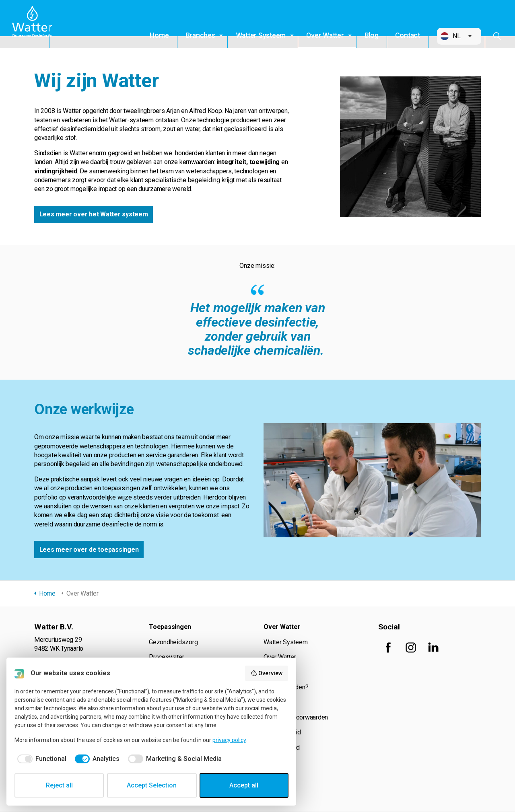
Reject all (59, 785)
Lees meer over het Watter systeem (94, 215)
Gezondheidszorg (173, 642)
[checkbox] (40, 759)
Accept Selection (152, 785)
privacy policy (229, 740)
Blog (372, 35)
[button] (459, 36)
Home (159, 35)
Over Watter (325, 35)
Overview (267, 673)
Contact (408, 35)
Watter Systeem (261, 35)
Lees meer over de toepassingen (89, 550)
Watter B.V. (35, 24)
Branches (200, 35)
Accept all (244, 785)
